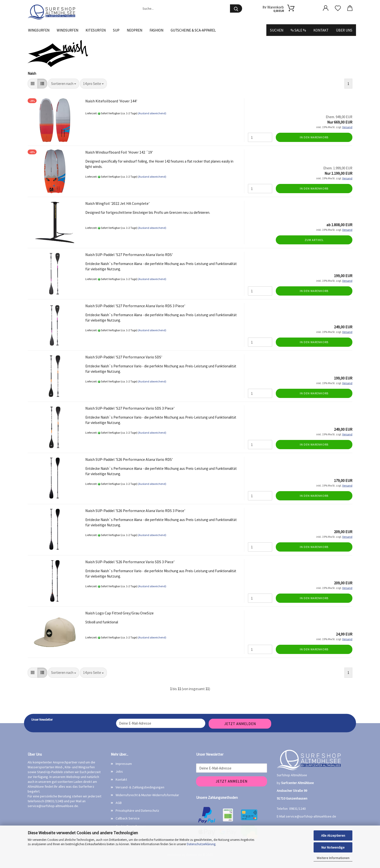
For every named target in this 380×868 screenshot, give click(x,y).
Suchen (277, 30)
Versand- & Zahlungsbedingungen (140, 787)
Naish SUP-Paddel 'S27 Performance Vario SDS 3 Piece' (130, 408)
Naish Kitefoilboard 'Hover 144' (111, 101)
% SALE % (298, 30)
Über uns (344, 30)
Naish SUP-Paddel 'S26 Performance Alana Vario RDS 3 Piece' (135, 511)
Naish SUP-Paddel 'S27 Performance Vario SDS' (124, 357)
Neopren (135, 30)
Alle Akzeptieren (333, 835)
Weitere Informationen (333, 858)
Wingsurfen (39, 30)
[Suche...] (236, 8)
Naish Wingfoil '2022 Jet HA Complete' (117, 203)
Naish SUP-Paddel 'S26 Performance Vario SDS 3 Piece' (130, 562)
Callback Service (128, 818)
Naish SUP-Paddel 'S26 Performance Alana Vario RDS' (129, 459)
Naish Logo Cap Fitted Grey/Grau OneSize (119, 613)
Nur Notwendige (333, 847)
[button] (326, 8)
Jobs (119, 771)
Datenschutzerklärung (201, 844)
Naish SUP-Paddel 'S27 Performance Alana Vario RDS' (129, 255)
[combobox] (64, 84)
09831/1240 (297, 809)
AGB (119, 803)
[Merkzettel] (338, 8)
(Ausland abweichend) (152, 113)
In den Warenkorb (314, 137)
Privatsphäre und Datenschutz (137, 810)
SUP (116, 30)
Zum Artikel (314, 240)
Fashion (156, 30)
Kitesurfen (96, 30)
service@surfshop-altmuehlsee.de (53, 806)
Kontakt (321, 30)
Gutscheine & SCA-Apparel (193, 30)
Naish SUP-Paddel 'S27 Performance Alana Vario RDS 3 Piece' (135, 306)
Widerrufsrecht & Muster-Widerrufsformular (147, 795)
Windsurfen (67, 30)
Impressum (124, 764)
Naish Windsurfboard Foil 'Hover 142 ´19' (119, 152)
